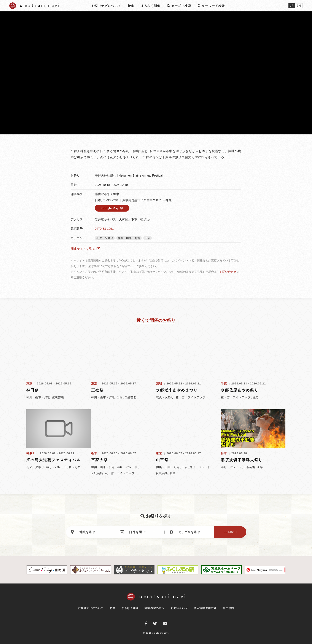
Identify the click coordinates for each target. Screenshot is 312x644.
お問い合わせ (228, 272)
